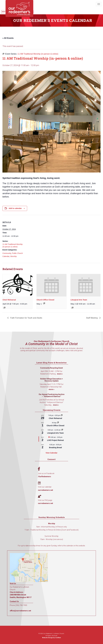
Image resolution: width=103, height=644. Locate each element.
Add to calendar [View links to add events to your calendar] (15, 208)
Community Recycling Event (51, 368)
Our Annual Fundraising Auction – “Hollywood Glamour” (52, 395)
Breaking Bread (55, 448)
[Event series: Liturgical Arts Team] (72, 308)
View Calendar (51, 453)
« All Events (8, 38)
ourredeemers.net (45, 490)
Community (7, 253)
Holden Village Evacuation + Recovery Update (51, 380)
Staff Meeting (92, 318)
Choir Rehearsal (9, 300)
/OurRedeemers (44, 477)
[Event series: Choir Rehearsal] (4, 308)
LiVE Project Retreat (56, 440)
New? (4, 12)
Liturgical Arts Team (79, 300)
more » (60, 374)
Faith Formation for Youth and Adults (26, 318)
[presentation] (17, 285)
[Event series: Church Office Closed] (44, 303)
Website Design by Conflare (51, 638)
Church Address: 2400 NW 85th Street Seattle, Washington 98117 (21, 595)
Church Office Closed (45, 300)
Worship (13, 256)
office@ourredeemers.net (20, 611)
